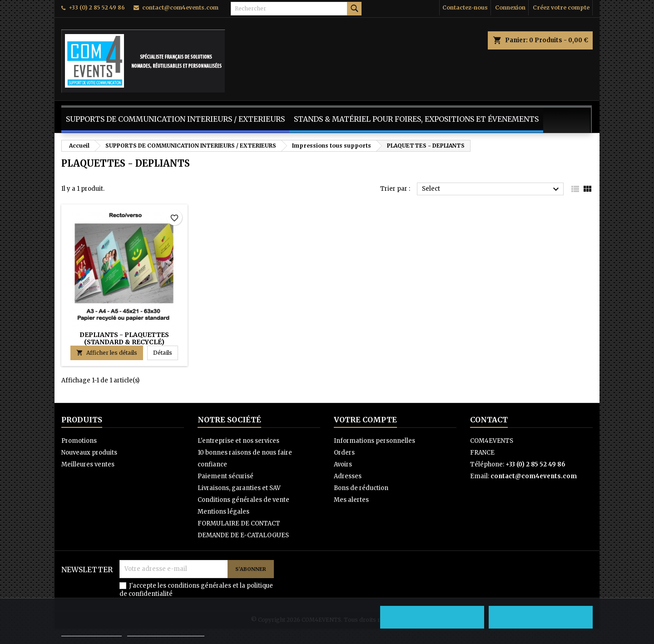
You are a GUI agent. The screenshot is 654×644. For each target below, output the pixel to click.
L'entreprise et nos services (238, 441)
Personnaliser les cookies (166, 632)
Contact (489, 420)
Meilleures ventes (88, 464)
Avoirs (343, 464)
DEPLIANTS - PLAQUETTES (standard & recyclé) (124, 338)
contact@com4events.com (180, 7)
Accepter (540, 617)
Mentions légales (223, 512)
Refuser (432, 617)
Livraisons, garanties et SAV (239, 488)
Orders (344, 453)
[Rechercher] (296, 9)
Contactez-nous (465, 7)
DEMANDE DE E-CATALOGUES (243, 535)
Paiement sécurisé (225, 476)
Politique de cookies (92, 632)
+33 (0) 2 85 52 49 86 (97, 7)
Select (492, 189)
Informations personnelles (374, 441)
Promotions (79, 441)
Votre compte (365, 420)
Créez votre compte (561, 7)
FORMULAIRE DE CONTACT (239, 523)
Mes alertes (351, 500)
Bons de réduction (361, 488)
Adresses (348, 476)
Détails (166, 352)
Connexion (510, 7)
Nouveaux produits (89, 453)
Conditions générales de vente (243, 500)
